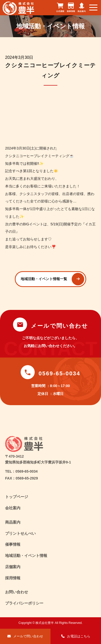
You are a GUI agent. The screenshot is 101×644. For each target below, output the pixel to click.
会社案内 (13, 508)
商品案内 (13, 522)
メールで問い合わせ (28, 636)
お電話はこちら (79, 636)
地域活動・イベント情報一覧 (44, 279)
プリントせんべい (20, 533)
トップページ (17, 497)
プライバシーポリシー (24, 603)
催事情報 (13, 544)
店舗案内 (13, 567)
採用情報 (13, 578)
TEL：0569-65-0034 (21, 471)
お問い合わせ (17, 592)
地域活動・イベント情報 (26, 556)
